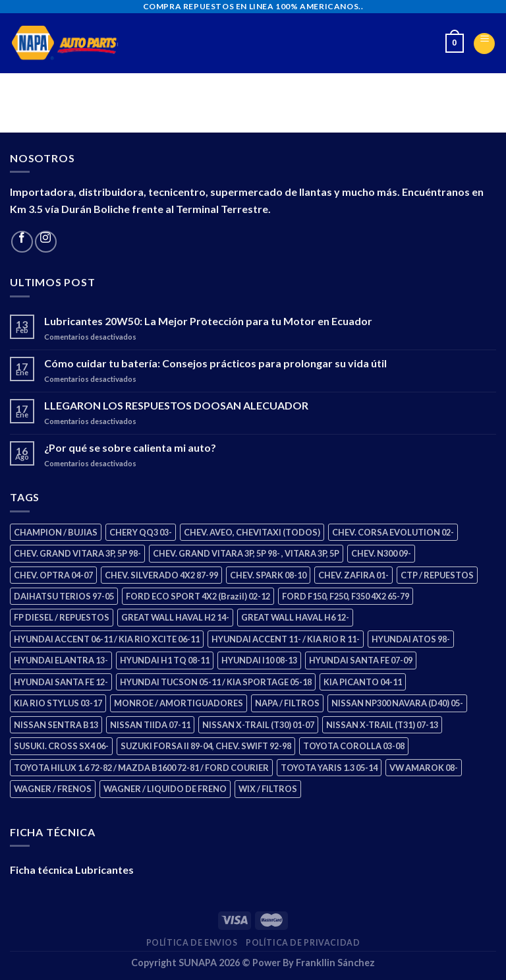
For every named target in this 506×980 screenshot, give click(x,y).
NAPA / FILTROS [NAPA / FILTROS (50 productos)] (287, 703)
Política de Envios (192, 943)
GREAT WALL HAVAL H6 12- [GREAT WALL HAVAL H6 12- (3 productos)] (295, 617)
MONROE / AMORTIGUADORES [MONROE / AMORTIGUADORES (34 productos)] (179, 703)
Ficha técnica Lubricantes (72, 870)
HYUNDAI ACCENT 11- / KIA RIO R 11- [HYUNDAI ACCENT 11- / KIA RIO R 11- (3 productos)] (286, 639)
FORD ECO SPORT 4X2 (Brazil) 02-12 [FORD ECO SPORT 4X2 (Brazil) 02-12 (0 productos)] (198, 596)
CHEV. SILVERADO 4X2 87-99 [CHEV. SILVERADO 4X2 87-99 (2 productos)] (161, 575)
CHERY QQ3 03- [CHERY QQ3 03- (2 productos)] (141, 532)
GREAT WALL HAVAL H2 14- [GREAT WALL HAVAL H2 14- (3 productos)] (175, 617)
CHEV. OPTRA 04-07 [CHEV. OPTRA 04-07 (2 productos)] (53, 575)
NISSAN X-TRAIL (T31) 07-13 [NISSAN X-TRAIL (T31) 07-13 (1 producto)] (382, 725)
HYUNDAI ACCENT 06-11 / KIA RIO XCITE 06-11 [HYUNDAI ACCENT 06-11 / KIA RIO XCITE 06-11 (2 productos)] (107, 639)
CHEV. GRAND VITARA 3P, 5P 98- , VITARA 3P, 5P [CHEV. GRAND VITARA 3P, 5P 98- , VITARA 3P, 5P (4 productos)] (246, 553)
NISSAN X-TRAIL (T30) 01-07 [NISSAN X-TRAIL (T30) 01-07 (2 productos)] (258, 725)
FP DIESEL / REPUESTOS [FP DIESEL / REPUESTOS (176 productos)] (62, 617)
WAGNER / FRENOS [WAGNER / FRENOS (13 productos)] (53, 789)
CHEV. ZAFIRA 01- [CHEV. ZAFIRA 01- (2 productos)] (353, 575)
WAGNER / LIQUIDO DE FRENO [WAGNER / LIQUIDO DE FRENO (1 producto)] (165, 789)
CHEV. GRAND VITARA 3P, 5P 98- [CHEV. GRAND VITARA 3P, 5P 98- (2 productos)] (77, 553)
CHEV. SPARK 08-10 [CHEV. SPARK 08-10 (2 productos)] (268, 575)
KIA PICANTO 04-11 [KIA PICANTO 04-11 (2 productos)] (363, 682)
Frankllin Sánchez (335, 963)
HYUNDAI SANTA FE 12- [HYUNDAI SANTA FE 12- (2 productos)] (61, 682)
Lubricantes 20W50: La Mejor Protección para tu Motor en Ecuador (208, 321)
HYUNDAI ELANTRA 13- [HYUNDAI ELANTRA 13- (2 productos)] (61, 660)
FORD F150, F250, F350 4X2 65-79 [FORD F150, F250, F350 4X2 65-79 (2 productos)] (346, 596)
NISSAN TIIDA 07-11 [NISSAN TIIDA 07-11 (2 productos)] (150, 725)
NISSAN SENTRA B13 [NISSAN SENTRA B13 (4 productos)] (56, 725)
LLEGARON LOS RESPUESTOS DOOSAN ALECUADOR (176, 405)
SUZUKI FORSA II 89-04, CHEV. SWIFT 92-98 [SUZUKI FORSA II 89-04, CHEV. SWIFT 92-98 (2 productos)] (206, 746)
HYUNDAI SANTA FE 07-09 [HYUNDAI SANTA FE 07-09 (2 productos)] (361, 660)
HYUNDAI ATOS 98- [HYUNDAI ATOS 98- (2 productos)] (411, 639)
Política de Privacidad (303, 943)
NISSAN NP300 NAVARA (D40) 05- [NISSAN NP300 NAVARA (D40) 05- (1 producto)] (397, 703)
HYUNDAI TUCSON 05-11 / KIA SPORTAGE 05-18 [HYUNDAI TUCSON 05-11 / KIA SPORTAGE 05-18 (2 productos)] (216, 682)
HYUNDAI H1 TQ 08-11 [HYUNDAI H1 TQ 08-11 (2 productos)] (165, 660)
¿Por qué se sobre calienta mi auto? (130, 447)
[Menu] (484, 44)
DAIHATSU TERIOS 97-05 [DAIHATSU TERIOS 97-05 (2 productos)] (64, 596)
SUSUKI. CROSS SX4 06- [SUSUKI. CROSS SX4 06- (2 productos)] (61, 746)
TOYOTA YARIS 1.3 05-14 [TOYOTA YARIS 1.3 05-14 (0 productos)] (329, 768)
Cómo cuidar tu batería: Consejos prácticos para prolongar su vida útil (215, 363)
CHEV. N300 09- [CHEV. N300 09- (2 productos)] (381, 553)
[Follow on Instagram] (46, 242)
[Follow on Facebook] (22, 242)
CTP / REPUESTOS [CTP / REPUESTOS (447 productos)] (437, 575)
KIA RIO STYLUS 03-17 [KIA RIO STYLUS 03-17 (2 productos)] (58, 703)
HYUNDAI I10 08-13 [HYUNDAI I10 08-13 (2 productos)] (259, 660)
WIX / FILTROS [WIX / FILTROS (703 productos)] (268, 789)
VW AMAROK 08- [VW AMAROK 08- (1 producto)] (424, 768)
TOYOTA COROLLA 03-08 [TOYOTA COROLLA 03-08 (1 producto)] (354, 746)
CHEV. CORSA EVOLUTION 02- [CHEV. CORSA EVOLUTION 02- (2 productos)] (393, 532)
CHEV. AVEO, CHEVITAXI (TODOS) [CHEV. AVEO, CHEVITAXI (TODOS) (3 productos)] (252, 532)
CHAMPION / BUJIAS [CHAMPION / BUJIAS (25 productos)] (56, 532)
